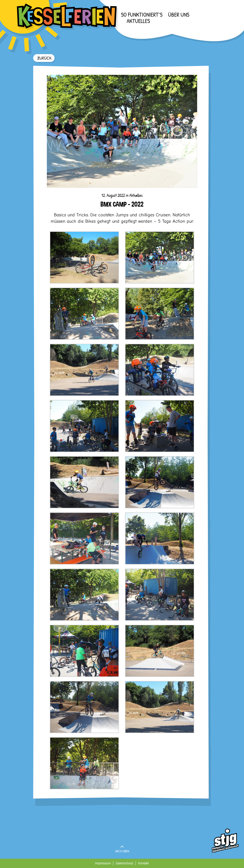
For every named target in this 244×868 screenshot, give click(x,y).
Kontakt (143, 863)
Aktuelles (138, 21)
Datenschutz (124, 863)
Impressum (103, 863)
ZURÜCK (44, 58)
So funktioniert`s (142, 15)
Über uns (179, 15)
